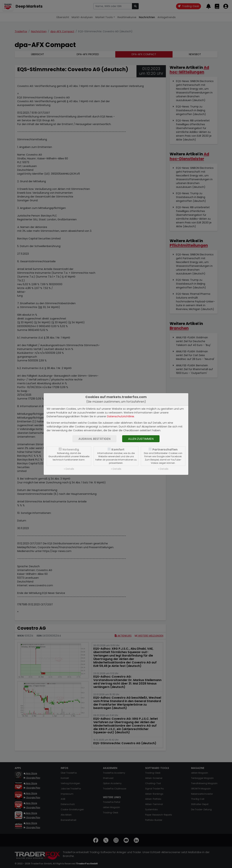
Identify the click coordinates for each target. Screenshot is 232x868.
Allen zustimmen (141, 439)
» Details (69, 469)
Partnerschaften (165, 450)
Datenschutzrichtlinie (121, 416)
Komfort (118, 450)
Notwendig (71, 450)
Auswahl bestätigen (94, 439)
